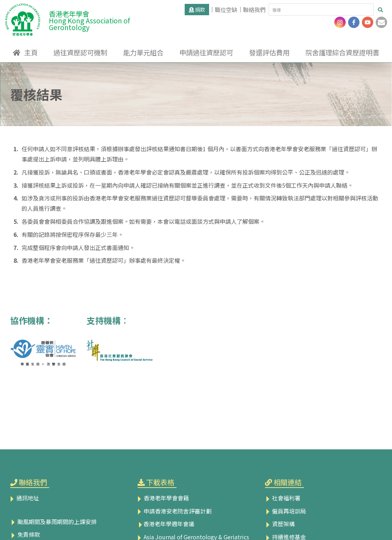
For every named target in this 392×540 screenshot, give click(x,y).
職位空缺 (226, 10)
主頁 (31, 52)
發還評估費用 (269, 52)
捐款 (197, 9)
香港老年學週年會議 (166, 524)
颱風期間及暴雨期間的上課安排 (53, 522)
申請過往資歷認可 (206, 52)
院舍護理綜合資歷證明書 (342, 52)
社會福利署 (283, 498)
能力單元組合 (143, 52)
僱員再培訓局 (286, 511)
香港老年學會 (107, 19)
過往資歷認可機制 (80, 52)
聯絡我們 (254, 10)
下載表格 (160, 482)
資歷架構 (280, 524)
